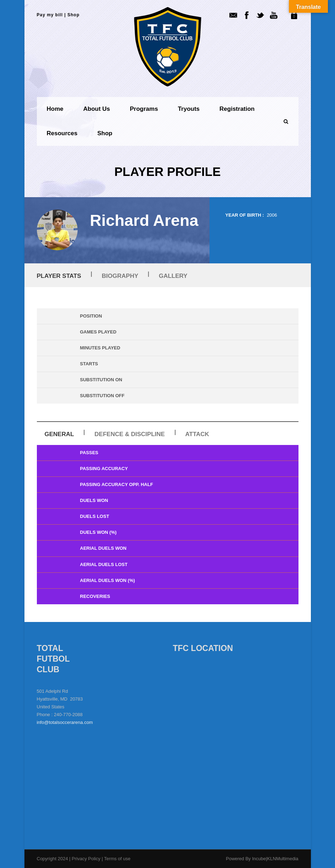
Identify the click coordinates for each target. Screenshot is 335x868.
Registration (237, 109)
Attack (197, 434)
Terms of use (117, 859)
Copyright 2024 (52, 859)
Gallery (173, 276)
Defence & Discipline (130, 434)
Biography (120, 276)
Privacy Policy (87, 859)
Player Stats (59, 276)
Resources (62, 133)
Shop (73, 15)
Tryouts (189, 109)
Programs (144, 109)
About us (97, 109)
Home (55, 109)
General (59, 434)
